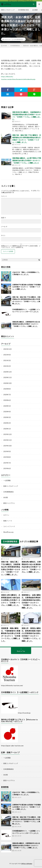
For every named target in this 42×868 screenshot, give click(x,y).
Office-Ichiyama (27, 864)
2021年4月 (7, 355)
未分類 (6, 497)
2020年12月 (8, 372)
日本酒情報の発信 (23, 10)
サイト (3, 235)
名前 (3, 218)
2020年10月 (8, 383)
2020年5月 (7, 406)
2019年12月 (8, 434)
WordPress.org (8, 532)
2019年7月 (7, 463)
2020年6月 (7, 400)
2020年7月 (7, 395)
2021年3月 (7, 360)
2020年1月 (7, 429)
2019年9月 (7, 451)
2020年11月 (8, 377)
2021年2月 (7, 366)
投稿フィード (8, 521)
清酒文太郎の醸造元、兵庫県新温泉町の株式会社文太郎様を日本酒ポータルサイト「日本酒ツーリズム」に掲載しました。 (11, 600)
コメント (4, 196)
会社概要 (35, 10)
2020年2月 (7, 423)
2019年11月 (8, 440)
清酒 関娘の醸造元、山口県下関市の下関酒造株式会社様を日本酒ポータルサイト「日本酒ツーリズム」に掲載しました (27, 160)
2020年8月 (7, 389)
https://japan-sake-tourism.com (12, 746)
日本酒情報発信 (18, 39)
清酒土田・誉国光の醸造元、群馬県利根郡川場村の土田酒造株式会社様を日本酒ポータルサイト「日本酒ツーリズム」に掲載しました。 (31, 635)
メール (4, 227)
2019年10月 (8, 446)
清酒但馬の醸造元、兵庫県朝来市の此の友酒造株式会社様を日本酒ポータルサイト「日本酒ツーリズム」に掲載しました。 (26, 324)
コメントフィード (9, 526)
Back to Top (21, 651)
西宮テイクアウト (9, 503)
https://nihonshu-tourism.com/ (12, 686)
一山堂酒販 (7, 480)
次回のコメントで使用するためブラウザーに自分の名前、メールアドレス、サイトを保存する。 (21, 247)
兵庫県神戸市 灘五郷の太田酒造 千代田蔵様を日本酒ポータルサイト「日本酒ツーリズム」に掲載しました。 (26, 287)
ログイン (6, 515)
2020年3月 (7, 417)
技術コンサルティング (8, 10)
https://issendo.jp (24, 713)
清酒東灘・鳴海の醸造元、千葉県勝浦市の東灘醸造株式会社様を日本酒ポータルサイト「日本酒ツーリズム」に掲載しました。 (11, 635)
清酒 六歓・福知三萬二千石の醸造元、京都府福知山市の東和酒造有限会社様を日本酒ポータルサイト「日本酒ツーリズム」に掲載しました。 (11, 568)
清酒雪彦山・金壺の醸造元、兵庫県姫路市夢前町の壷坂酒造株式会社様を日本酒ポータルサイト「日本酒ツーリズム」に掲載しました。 (31, 601)
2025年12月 (8, 349)
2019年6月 (7, 468)
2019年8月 (7, 457)
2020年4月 (7, 412)
